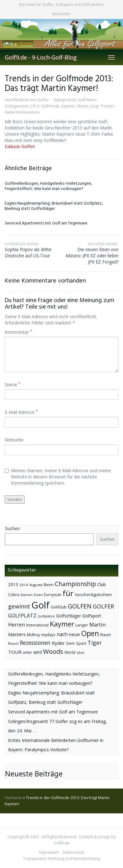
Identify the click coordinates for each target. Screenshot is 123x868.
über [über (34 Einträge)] (81, 652)
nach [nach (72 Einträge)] (62, 634)
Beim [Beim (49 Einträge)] (49, 585)
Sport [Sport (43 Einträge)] (81, 643)
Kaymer (68, 106)
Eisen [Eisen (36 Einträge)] (38, 595)
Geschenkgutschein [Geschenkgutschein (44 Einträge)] (93, 595)
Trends (107, 106)
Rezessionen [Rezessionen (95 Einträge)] (35, 643)
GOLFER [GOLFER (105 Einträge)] (103, 606)
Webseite (14, 440)
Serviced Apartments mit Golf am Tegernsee (46, 223)
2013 (35, 106)
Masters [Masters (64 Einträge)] (17, 634)
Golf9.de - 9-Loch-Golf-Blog (41, 57)
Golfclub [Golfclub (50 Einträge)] (59, 607)
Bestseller (61, 14)
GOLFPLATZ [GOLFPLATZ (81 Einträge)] (22, 615)
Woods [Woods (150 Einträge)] (53, 651)
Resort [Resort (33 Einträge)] (13, 643)
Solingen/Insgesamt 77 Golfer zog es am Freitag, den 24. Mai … (57, 726)
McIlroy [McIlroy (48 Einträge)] (33, 635)
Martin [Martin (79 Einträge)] (97, 625)
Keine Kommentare (22, 112)
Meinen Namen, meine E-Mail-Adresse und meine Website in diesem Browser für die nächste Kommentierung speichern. (58, 477)
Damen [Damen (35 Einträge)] (27, 595)
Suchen (12, 529)
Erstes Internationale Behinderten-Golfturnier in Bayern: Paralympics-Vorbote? (56, 745)
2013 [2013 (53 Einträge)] (13, 584)
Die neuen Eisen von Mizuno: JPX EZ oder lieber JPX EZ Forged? (90, 253)
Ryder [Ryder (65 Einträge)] (58, 643)
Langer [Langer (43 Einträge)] (82, 625)
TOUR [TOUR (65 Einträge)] (15, 652)
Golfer (43, 100)
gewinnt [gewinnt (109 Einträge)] (19, 606)
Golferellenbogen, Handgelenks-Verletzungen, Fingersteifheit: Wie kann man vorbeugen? (48, 186)
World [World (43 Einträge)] (70, 652)
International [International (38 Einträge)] (37, 625)
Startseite (13, 798)
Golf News (87, 100)
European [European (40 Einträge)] (53, 595)
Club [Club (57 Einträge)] (102, 584)
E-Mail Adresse (21, 412)
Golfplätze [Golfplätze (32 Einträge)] (46, 616)
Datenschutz (73, 852)
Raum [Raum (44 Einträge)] (106, 635)
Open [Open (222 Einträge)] (90, 633)
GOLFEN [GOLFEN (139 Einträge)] (80, 606)
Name (12, 384)
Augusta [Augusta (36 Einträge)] (36, 585)
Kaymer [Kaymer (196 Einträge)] (62, 624)
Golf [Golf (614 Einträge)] (40, 605)
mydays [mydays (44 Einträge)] (48, 635)
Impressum (49, 852)
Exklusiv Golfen (20, 146)
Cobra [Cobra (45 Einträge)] (14, 594)
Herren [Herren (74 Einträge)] (17, 625)
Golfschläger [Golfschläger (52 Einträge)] (69, 616)
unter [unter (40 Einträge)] (27, 652)
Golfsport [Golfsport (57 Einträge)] (92, 616)
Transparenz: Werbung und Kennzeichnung (61, 859)
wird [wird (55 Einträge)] (38, 652)
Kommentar (18, 332)
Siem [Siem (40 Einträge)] (70, 643)
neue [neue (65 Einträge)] (74, 634)
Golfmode (50, 106)
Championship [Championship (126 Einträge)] (75, 584)
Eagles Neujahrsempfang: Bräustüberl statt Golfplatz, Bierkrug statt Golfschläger (54, 206)
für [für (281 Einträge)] (68, 593)
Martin (83, 106)
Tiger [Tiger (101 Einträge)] (95, 643)
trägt (95, 106)
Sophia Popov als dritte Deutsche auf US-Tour (33, 250)
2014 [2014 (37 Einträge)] (24, 585)
